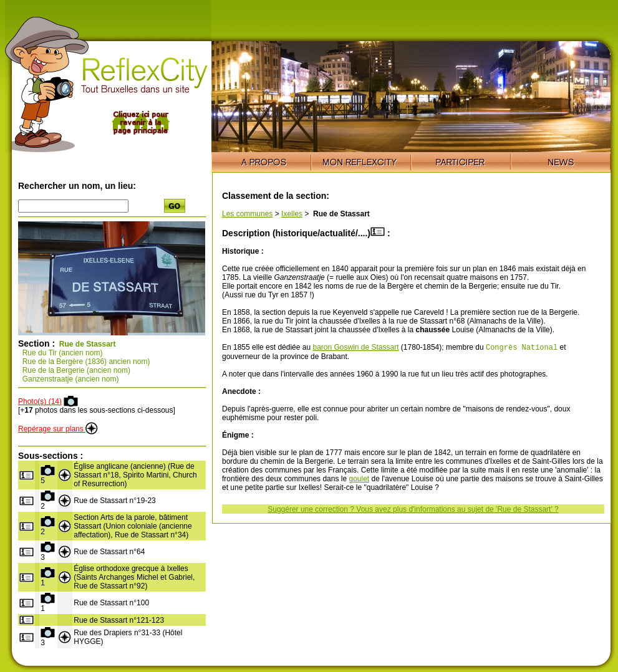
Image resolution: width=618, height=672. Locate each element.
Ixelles (292, 214)
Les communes (247, 214)
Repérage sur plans (58, 429)
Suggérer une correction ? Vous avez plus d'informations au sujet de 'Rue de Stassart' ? (413, 511)
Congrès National (522, 348)
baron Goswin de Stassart (355, 348)
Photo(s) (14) (40, 401)
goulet (359, 480)
